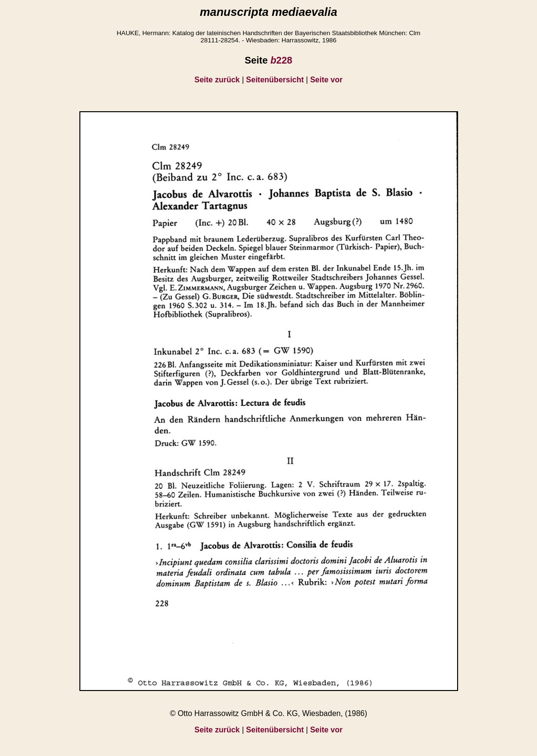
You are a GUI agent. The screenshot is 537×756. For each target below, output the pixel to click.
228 (281, 60)
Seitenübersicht (275, 80)
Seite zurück (217, 80)
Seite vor (326, 80)
